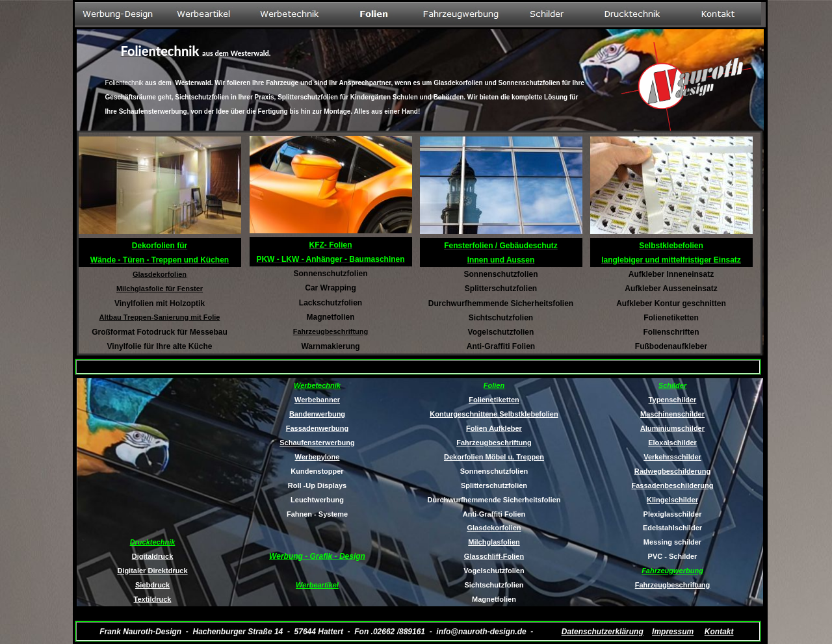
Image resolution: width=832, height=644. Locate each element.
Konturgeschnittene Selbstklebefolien (494, 414)
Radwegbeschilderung (672, 471)
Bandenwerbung (317, 414)
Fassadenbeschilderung (673, 485)
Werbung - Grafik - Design (317, 556)
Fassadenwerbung (318, 428)
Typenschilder (673, 400)
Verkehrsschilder (672, 457)
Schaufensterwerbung (317, 443)
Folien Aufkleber (494, 428)
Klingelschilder (672, 500)
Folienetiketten (494, 400)
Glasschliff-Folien (494, 556)
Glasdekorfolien (494, 528)
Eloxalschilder (672, 443)
